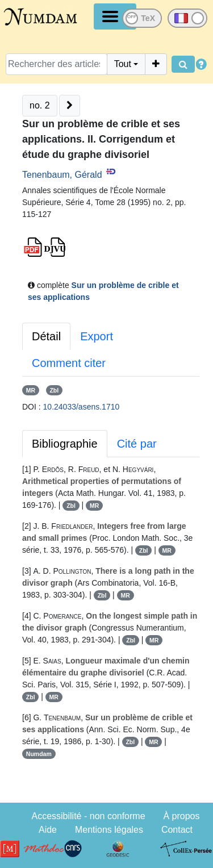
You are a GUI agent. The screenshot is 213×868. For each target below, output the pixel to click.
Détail (46, 336)
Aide (48, 830)
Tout (123, 64)
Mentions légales (109, 830)
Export (97, 336)
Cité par (137, 444)
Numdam (39, 754)
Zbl (54, 390)
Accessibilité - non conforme (88, 816)
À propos (181, 816)
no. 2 (40, 105)
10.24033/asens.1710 (82, 407)
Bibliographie (65, 444)
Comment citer (69, 363)
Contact (177, 830)
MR (31, 390)
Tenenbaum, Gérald (62, 175)
